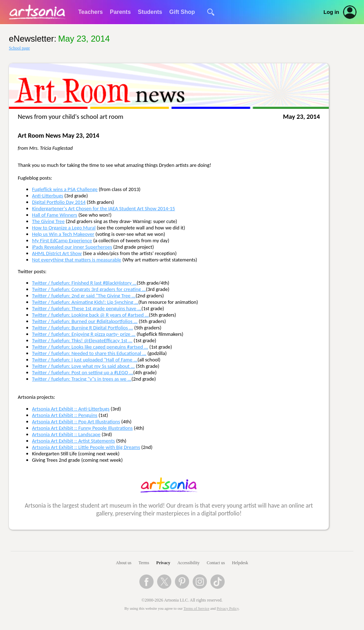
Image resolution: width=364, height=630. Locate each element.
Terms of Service (196, 608)
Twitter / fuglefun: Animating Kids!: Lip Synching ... (85, 302)
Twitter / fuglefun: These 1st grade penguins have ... (87, 308)
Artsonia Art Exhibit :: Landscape (66, 434)
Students (150, 12)
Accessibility (189, 563)
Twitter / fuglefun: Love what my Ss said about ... (83, 366)
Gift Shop (182, 12)
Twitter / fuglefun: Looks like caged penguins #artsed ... (90, 347)
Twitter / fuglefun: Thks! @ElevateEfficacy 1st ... (82, 340)
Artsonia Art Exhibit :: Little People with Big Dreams (86, 447)
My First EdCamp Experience (62, 240)
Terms (144, 563)
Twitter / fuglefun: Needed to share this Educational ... (89, 353)
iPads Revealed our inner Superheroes (72, 247)
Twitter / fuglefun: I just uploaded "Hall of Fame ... (85, 360)
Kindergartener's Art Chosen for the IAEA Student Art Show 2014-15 (103, 208)
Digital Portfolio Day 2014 (59, 202)
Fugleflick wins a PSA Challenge (65, 189)
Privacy (163, 563)
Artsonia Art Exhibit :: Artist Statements (73, 441)
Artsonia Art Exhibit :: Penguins (65, 415)
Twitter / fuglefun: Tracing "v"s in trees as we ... (82, 379)
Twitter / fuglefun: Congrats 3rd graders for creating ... (89, 289)
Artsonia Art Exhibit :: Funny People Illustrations (82, 428)
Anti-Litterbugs (48, 196)
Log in (331, 12)
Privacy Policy (228, 608)
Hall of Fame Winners (55, 215)
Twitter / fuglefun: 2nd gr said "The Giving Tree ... (84, 296)
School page (19, 48)
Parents (120, 12)
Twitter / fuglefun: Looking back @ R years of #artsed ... (90, 315)
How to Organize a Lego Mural (64, 228)
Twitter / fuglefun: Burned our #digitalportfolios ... (85, 321)
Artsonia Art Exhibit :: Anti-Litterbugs (71, 409)
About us (124, 563)
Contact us (216, 563)
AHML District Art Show (57, 253)
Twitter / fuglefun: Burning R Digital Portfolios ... (82, 328)
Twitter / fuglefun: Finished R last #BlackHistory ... (84, 283)
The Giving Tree (48, 221)
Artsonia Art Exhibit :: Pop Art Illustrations (76, 422)
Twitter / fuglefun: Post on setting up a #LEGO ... (83, 372)
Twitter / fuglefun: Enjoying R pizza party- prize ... (84, 334)
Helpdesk (240, 563)
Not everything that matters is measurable (77, 260)
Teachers (90, 12)
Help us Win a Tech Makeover (63, 234)
